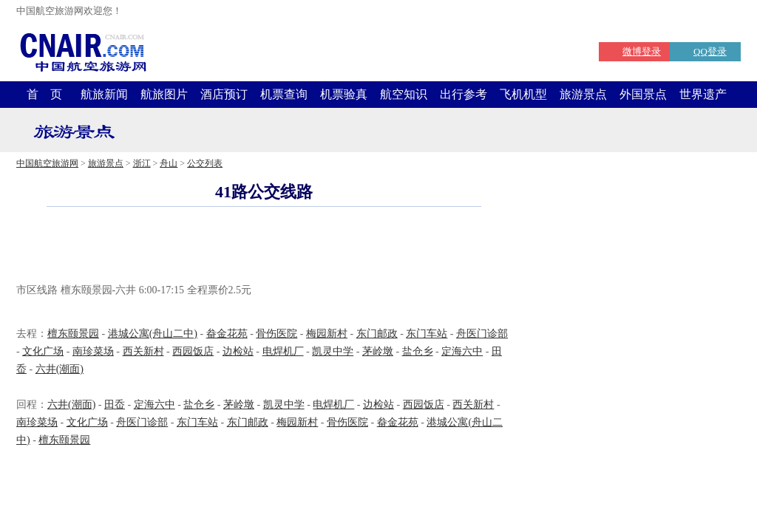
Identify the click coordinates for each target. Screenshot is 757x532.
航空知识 (404, 94)
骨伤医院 (276, 334)
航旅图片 (164, 94)
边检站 (238, 351)
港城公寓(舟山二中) (153, 334)
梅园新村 (327, 334)
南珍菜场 (93, 351)
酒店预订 (224, 94)
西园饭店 (193, 351)
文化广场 (43, 351)
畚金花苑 (227, 334)
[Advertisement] (264, 247)
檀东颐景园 (73, 334)
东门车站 (427, 334)
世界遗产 (703, 94)
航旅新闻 (104, 94)
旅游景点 (583, 94)
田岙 (115, 405)
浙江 (142, 163)
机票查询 (284, 94)
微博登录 (642, 51)
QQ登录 (710, 51)
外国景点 (643, 94)
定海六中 (462, 351)
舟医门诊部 (482, 334)
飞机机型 (523, 94)
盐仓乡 (418, 351)
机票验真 (344, 94)
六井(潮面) (60, 369)
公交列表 (205, 163)
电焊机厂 (283, 351)
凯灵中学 (333, 351)
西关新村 (143, 351)
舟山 (169, 163)
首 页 (44, 94)
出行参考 (464, 94)
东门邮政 (377, 334)
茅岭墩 (378, 351)
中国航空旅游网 (47, 163)
